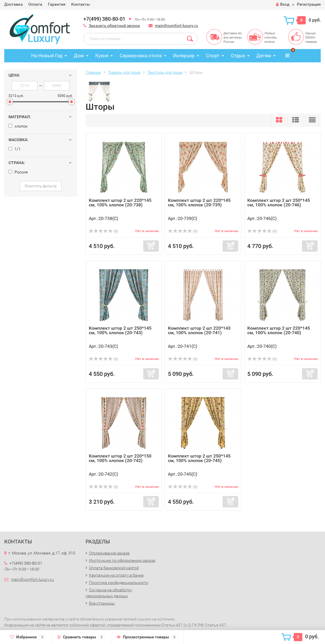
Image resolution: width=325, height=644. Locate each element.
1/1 (15, 149)
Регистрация (309, 4)
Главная (93, 72)
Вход (283, 4)
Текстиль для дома (165, 72)
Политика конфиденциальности (119, 582)
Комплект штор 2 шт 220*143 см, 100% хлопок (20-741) (199, 330)
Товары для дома (124, 72)
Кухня (102, 56)
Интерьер (184, 56)
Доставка (13, 4)
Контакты (81, 4)
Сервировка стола (141, 56)
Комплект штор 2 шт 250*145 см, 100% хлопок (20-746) (279, 203)
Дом (79, 56)
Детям (264, 56)
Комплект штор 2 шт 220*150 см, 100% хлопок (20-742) (120, 458)
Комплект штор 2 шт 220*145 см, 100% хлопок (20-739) (199, 203)
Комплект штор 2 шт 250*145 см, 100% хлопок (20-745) (199, 458)
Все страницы (102, 603)
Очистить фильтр (41, 186)
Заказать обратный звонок (114, 26)
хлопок (18, 126)
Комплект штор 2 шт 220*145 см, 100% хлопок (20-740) (279, 330)
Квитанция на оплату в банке (116, 575)
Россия (18, 172)
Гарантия (57, 4)
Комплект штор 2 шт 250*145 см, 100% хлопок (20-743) (120, 330)
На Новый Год (47, 56)
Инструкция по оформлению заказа (122, 560)
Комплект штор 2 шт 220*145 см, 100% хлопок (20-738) (120, 203)
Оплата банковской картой (114, 568)
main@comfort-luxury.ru (176, 26)
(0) (104, 231)
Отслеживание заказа (109, 553)
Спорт (213, 56)
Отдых (238, 56)
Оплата (35, 4)
